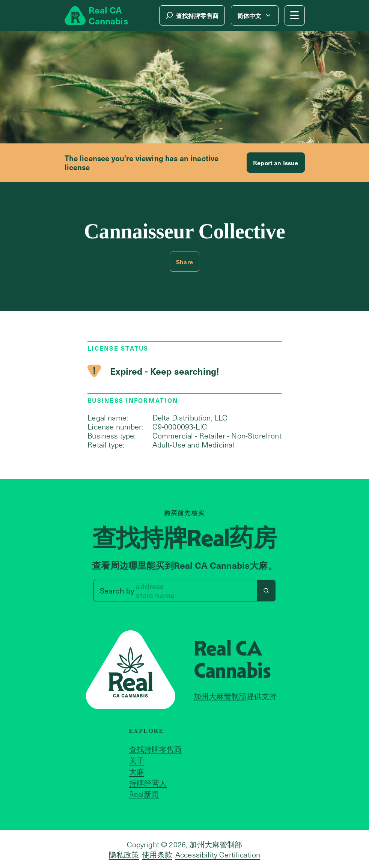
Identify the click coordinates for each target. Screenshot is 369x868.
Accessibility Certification (218, 854)
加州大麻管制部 (220, 696)
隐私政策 (124, 854)
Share (184, 262)
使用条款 (157, 854)
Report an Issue (276, 163)
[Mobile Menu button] (295, 15)
